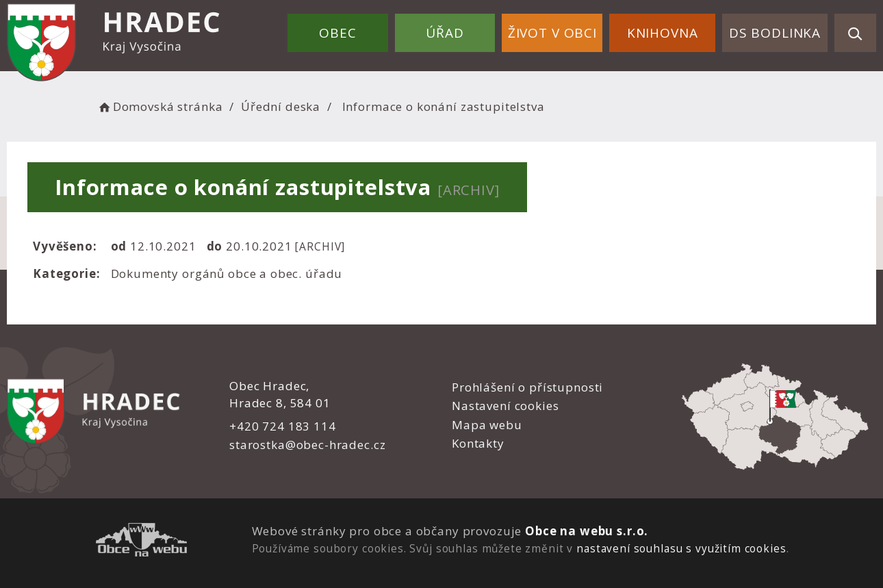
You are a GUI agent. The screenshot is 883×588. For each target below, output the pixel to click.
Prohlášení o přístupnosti (527, 387)
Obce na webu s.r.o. (587, 531)
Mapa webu (487, 425)
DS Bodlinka (775, 33)
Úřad (445, 33)
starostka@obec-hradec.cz (307, 445)
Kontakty (478, 443)
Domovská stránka (159, 106)
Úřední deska (281, 106)
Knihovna (663, 33)
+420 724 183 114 (283, 426)
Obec (337, 33)
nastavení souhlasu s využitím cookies (681, 548)
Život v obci (552, 33)
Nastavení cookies (505, 406)
